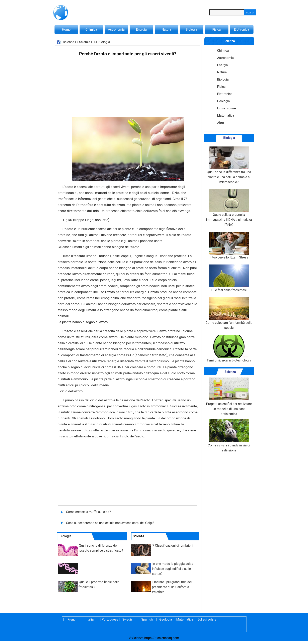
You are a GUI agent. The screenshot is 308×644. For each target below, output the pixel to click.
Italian (91, 619)
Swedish (128, 619)
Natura (167, 30)
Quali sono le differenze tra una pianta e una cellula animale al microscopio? (229, 165)
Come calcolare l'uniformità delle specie (229, 313)
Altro (221, 123)
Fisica (217, 30)
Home (66, 30)
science (69, 42)
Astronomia (116, 30)
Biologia (192, 30)
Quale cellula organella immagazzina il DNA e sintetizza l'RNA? (229, 208)
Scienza (85, 42)
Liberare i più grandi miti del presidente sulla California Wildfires (172, 587)
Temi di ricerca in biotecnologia (229, 349)
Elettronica (241, 30)
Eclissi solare (227, 108)
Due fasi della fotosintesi (229, 278)
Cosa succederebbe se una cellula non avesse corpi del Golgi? (111, 523)
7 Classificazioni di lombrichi (173, 546)
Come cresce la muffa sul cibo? (89, 512)
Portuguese (110, 619)
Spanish (147, 619)
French (72, 619)
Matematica (226, 116)
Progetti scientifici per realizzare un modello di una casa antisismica (229, 397)
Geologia (224, 101)
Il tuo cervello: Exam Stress (229, 246)
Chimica (91, 30)
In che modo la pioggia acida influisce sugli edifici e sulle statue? (173, 569)
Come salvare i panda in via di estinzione (229, 436)
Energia (141, 30)
